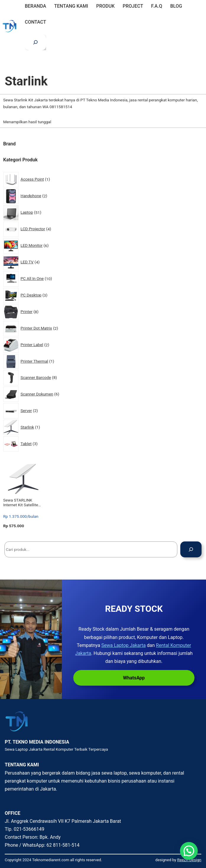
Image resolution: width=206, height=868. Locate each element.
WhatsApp (134, 678)
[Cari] (191, 549)
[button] (189, 851)
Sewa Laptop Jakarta (124, 645)
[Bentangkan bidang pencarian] (35, 42)
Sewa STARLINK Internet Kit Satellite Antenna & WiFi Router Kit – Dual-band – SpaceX (23, 503)
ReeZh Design (189, 860)
